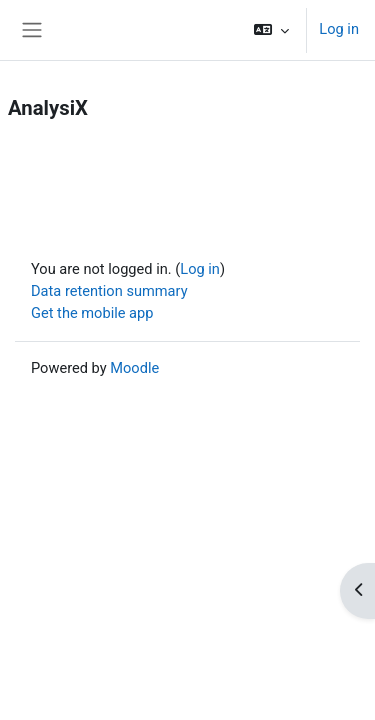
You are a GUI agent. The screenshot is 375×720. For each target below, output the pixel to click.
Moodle (134, 368)
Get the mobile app (92, 313)
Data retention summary (109, 291)
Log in (339, 29)
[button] (271, 30)
